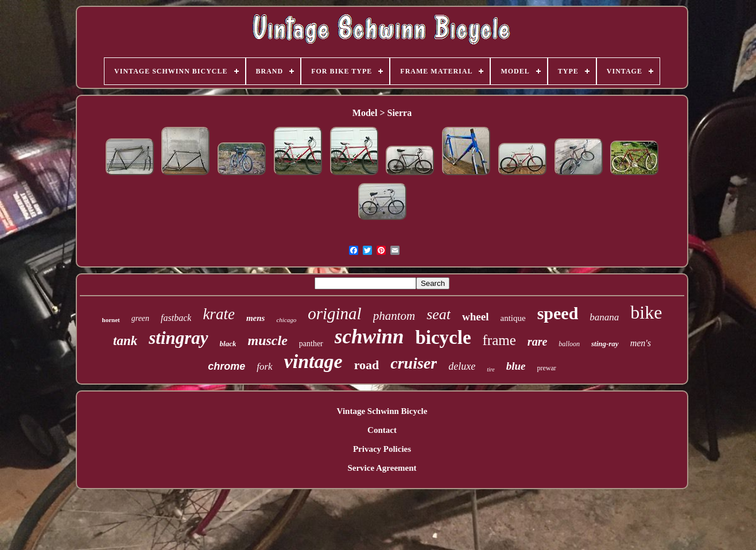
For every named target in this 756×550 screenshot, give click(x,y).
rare (537, 342)
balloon (569, 344)
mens (256, 318)
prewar (546, 368)
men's (641, 343)
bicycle (443, 338)
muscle (267, 340)
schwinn (369, 337)
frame (499, 340)
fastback (176, 318)
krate (218, 314)
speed (558, 313)
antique (513, 318)
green (140, 318)
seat (439, 314)
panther (311, 344)
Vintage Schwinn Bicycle (382, 411)
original (334, 313)
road (367, 365)
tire (491, 369)
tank (125, 341)
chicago (286, 320)
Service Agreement (382, 468)
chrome (226, 366)
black (228, 344)
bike (646, 312)
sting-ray (605, 344)
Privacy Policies (382, 449)
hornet (111, 320)
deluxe (462, 366)
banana (604, 317)
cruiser (414, 363)
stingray (178, 338)
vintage (313, 361)
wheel (475, 317)
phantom (394, 316)
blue (516, 366)
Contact (382, 430)
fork (264, 367)
